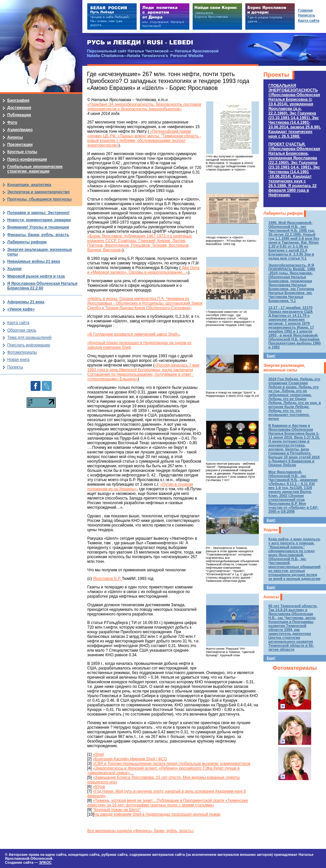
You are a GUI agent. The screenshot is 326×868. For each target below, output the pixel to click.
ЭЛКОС (45, 862)
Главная (305, 10)
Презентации (20, 145)
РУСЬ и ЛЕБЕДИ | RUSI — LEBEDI (140, 43)
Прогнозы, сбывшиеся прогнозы (40, 199)
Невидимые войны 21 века (34, 261)
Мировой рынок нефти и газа (36, 276)
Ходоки (271, 530)
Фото (12, 122)
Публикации (19, 115)
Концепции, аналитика (29, 185)
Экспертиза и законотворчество (39, 192)
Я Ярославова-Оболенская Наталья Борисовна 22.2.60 (42, 286)
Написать (307, 15)
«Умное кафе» (21, 309)
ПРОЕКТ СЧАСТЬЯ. (294, 170)
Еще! (271, 356)
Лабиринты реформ (283, 213)
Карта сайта (18, 323)
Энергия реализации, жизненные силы (284, 368)
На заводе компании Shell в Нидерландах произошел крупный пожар (157, 814)
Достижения (19, 108)
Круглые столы (22, 152)
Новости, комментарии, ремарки (39, 220)
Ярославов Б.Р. (107, 579)
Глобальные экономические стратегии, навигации (35, 169)
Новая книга (18, 360)
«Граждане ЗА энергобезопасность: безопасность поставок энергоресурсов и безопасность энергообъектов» (144, 107)
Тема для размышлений (29, 338)
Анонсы (271, 597)
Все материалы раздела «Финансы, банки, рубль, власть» (141, 831)
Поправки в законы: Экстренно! (38, 213)
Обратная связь (22, 330)
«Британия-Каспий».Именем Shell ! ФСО (130, 759)
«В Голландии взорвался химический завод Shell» (133, 334)
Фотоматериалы (295, 668)
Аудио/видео (20, 130)
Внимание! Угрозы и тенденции (38, 227)
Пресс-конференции (27, 159)
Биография (18, 100)
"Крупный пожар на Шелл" (117, 810)
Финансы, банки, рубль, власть (38, 235)
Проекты (276, 75)
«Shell (98, 754)
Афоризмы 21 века (26, 302)
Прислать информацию (29, 345)
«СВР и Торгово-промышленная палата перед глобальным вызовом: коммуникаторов (172, 764)
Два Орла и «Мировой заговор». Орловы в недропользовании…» (143, 270)
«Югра (99, 787)
